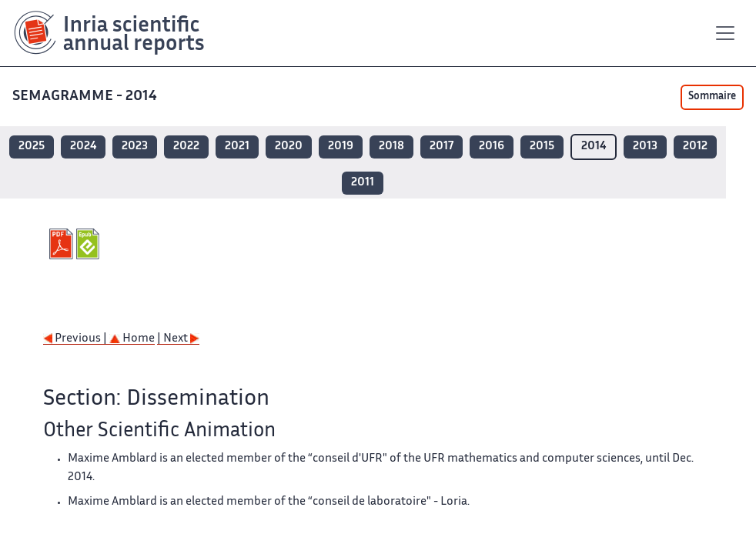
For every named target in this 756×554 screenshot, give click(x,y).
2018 (391, 147)
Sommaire (712, 97)
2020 (289, 147)
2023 (135, 147)
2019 (341, 147)
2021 (237, 147)
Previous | (76, 339)
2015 (542, 147)
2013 (645, 147)
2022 (186, 147)
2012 (695, 147)
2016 (492, 147)
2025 (32, 147)
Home (132, 339)
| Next (178, 339)
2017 (442, 147)
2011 (363, 183)
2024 (83, 147)
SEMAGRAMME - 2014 (86, 97)
